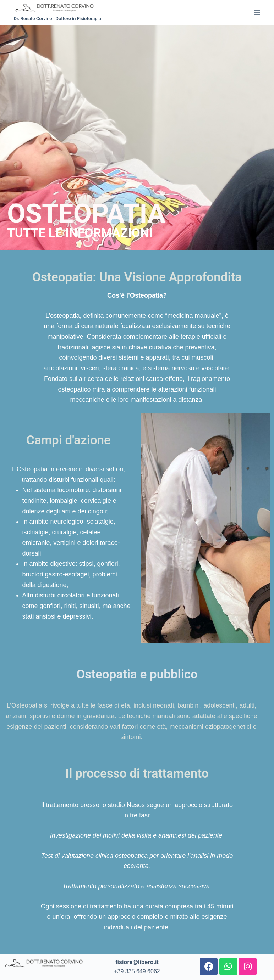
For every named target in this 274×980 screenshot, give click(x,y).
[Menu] (257, 12)
